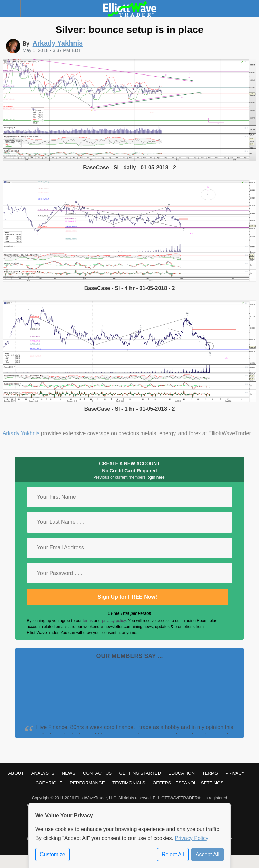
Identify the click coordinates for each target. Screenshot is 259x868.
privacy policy (114, 621)
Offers (162, 783)
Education (182, 773)
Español (186, 783)
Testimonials (129, 783)
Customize (53, 854)
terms (88, 621)
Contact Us (97, 773)
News (69, 773)
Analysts (43, 773)
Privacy (235, 773)
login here (156, 477)
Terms (210, 773)
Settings (212, 783)
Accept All (207, 854)
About (16, 773)
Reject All (173, 854)
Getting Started (140, 773)
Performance (87, 783)
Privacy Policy (192, 838)
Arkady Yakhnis (21, 433)
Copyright (49, 783)
